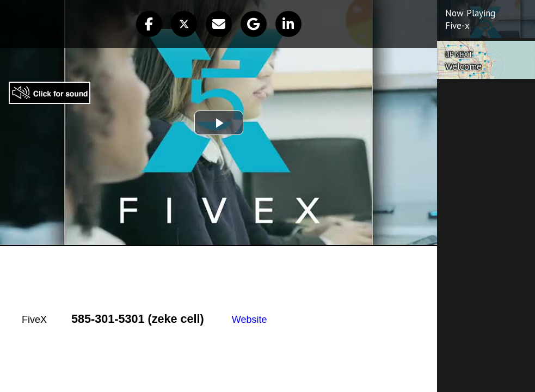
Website (250, 320)
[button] (149, 24)
